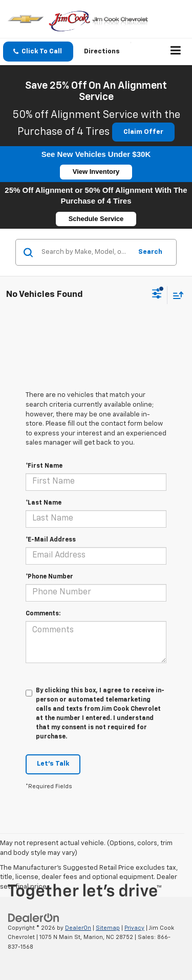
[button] (38, 52)
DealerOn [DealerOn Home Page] (78, 928)
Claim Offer (143, 132)
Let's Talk (53, 764)
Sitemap (108, 928)
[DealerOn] (34, 918)
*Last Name (44, 503)
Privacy (134, 928)
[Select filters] (157, 295)
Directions (102, 52)
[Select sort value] (176, 295)
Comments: (43, 614)
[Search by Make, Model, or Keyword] (85, 252)
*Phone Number (49, 577)
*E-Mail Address (51, 540)
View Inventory (96, 172)
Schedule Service (96, 219)
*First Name (44, 466)
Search (150, 252)
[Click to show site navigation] (176, 52)
